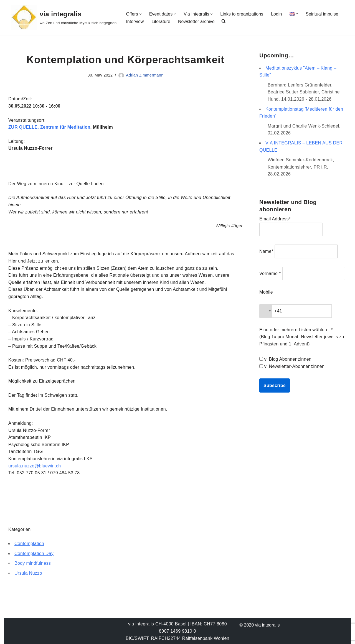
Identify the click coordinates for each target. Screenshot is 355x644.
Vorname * (270, 273)
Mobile (266, 292)
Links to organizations (242, 14)
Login (276, 14)
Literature (161, 21)
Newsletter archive (196, 21)
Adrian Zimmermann (145, 75)
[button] (140, 14)
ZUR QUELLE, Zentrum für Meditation (49, 127)
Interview (135, 21)
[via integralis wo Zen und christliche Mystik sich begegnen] (64, 18)
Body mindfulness (33, 563)
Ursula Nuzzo (28, 573)
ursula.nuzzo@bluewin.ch (35, 466)
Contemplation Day (34, 553)
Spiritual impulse (322, 14)
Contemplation (29, 544)
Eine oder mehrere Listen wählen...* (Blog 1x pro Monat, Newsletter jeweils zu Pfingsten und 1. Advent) (302, 337)
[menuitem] (292, 14)
